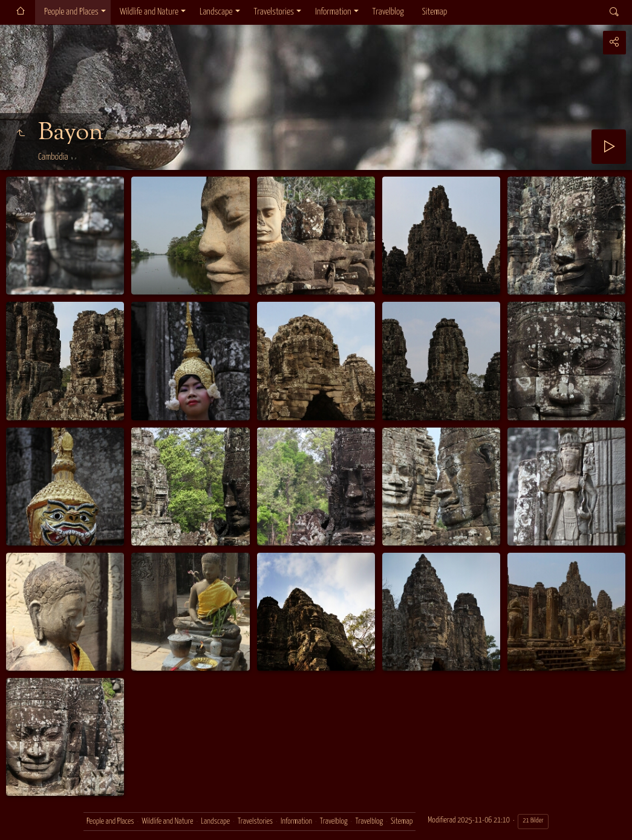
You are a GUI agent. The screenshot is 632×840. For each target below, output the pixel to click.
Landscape (216, 12)
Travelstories (274, 12)
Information (333, 12)
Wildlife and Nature (149, 12)
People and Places (71, 12)
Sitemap (435, 12)
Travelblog (388, 12)
